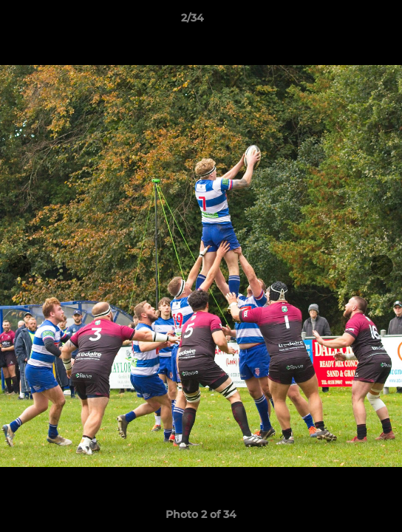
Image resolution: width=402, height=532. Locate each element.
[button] (349, 21)
